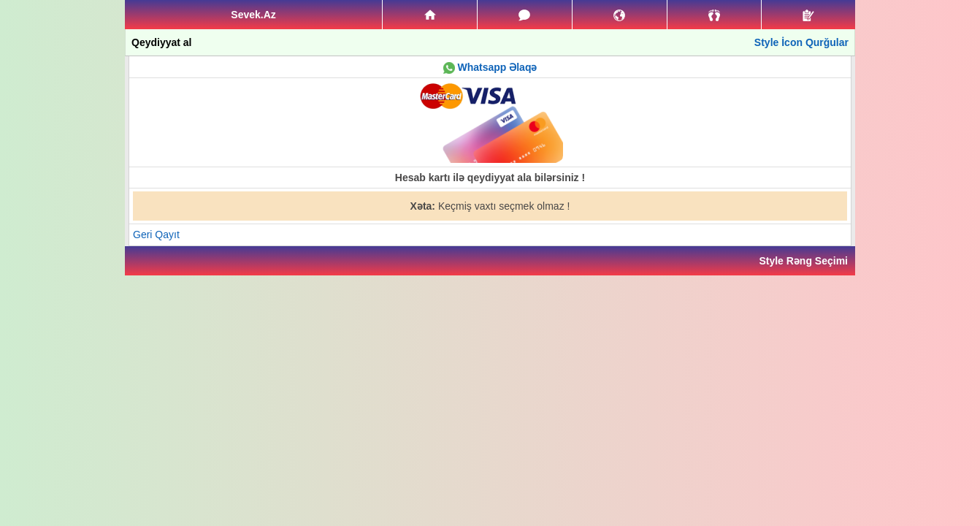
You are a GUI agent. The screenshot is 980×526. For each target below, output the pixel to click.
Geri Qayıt (156, 235)
